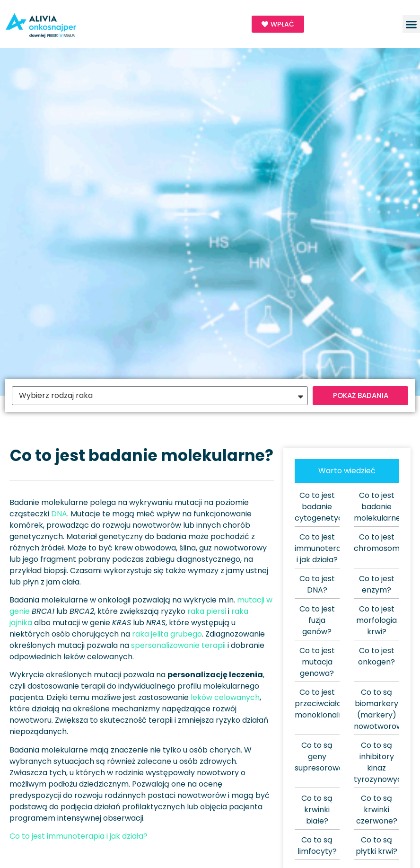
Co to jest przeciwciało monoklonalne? (324, 704)
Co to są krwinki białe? (317, 810)
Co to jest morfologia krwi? (376, 620)
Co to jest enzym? (377, 584)
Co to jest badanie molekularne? (379, 507)
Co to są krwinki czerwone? (377, 810)
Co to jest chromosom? (379, 543)
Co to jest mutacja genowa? (317, 662)
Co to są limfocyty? (317, 846)
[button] (411, 24)
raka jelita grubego (167, 634)
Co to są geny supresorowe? (321, 757)
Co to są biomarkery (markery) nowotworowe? (383, 709)
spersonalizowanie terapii (178, 645)
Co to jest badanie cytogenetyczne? (328, 507)
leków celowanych (225, 697)
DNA (59, 514)
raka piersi (207, 611)
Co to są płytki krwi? (376, 846)
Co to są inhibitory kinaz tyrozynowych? (382, 762)
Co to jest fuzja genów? (317, 620)
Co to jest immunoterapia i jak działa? (79, 836)
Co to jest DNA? (317, 584)
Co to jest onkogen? (376, 656)
